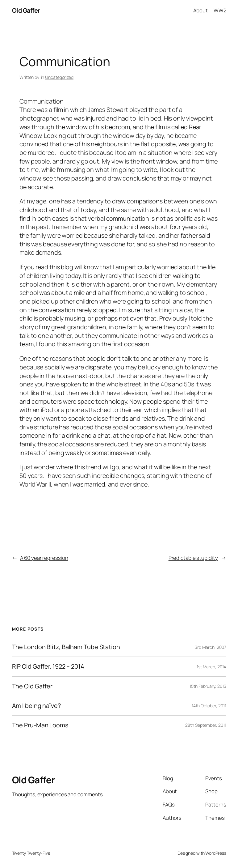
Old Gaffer (26, 10)
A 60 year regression (44, 558)
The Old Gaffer (32, 686)
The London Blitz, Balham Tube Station (66, 647)
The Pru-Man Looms (40, 725)
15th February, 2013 (208, 686)
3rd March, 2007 (211, 647)
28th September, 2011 (206, 725)
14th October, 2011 (209, 706)
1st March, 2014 (211, 667)
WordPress (216, 853)
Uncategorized (59, 77)
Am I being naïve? (36, 706)
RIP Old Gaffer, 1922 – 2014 (48, 666)
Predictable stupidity (193, 558)
